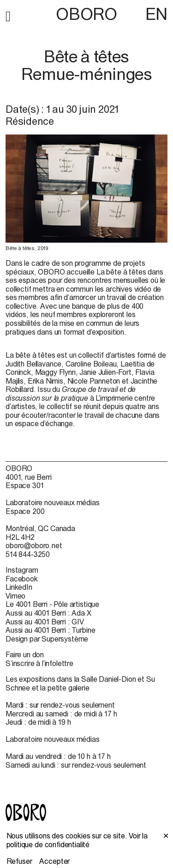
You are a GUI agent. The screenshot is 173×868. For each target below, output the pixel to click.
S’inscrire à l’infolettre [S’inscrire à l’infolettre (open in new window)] (39, 663)
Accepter (54, 861)
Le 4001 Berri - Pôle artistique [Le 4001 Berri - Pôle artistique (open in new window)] (52, 604)
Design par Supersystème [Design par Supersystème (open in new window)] (47, 639)
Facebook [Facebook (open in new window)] (22, 579)
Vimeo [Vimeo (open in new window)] (15, 596)
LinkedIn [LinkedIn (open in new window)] (19, 587)
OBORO (86, 14)
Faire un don (25, 654)
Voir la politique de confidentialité (77, 840)
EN (156, 14)
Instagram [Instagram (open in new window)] (22, 570)
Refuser (19, 861)
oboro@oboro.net (34, 545)
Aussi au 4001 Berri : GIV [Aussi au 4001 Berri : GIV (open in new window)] (45, 622)
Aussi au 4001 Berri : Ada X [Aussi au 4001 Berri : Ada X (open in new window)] (48, 613)
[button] (8, 15)
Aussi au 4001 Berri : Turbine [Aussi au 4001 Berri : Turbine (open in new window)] (50, 630)
